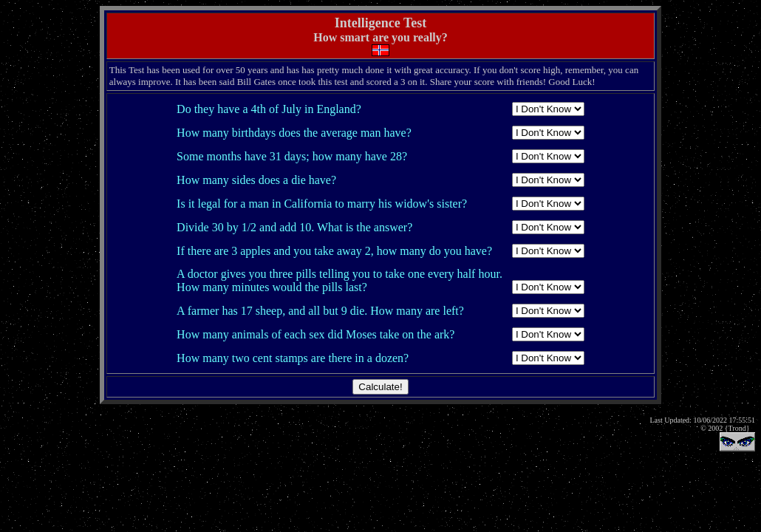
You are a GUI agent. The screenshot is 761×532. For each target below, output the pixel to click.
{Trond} (737, 428)
